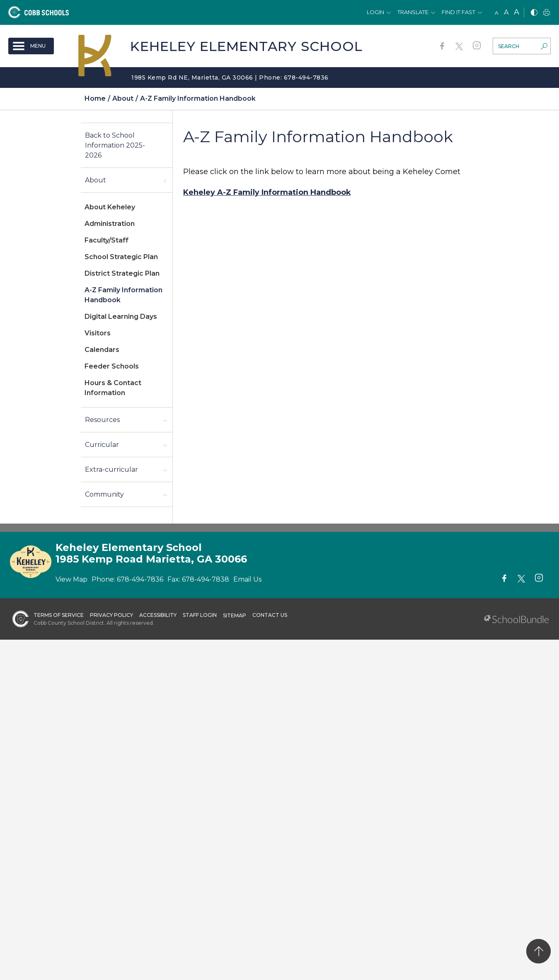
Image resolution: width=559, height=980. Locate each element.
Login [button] (375, 12)
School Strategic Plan (121, 257)
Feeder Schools (112, 366)
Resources (102, 420)
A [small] (497, 13)
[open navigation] (31, 46)
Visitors (98, 333)
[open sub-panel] (165, 180)
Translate (413, 12)
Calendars (102, 350)
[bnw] (534, 13)
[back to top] (538, 951)
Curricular (102, 445)
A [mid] (506, 12)
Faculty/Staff (106, 240)
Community (104, 494)
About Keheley (110, 207)
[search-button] (544, 47)
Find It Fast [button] (459, 12)
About (96, 180)
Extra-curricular (111, 469)
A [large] (517, 12)
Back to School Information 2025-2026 (115, 145)
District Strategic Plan (122, 273)
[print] (547, 13)
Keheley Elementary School (246, 46)
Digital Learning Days (121, 317)
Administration (110, 224)
